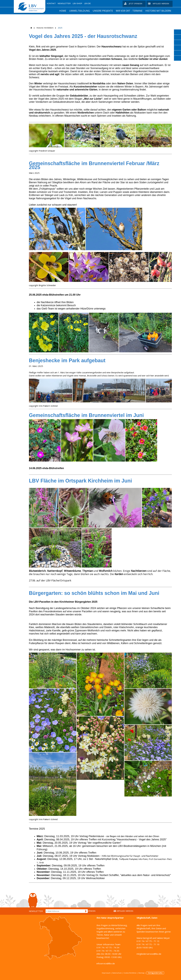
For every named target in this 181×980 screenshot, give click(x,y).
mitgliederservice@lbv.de (149, 954)
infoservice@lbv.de (106, 963)
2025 (60, 28)
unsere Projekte (103, 11)
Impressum (106, 973)
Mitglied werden (161, 4)
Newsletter (64, 3)
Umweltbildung (79, 11)
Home (63, 11)
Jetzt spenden (136, 4)
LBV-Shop (77, 3)
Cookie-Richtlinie (130, 973)
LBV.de (88, 3)
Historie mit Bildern (158, 11)
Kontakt (51, 3)
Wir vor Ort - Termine (129, 11)
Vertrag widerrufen (155, 973)
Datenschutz (117, 973)
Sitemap (141, 973)
